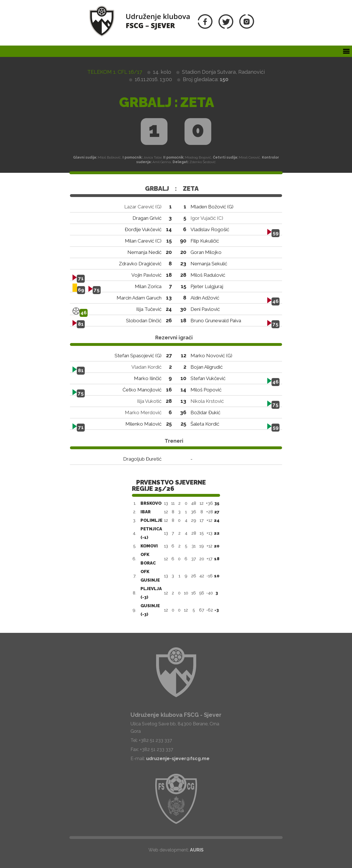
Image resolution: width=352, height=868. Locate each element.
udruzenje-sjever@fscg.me (178, 759)
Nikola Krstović (207, 401)
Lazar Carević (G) (143, 207)
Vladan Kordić (146, 367)
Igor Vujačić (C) (207, 218)
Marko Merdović (143, 413)
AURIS (197, 850)
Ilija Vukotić (149, 401)
